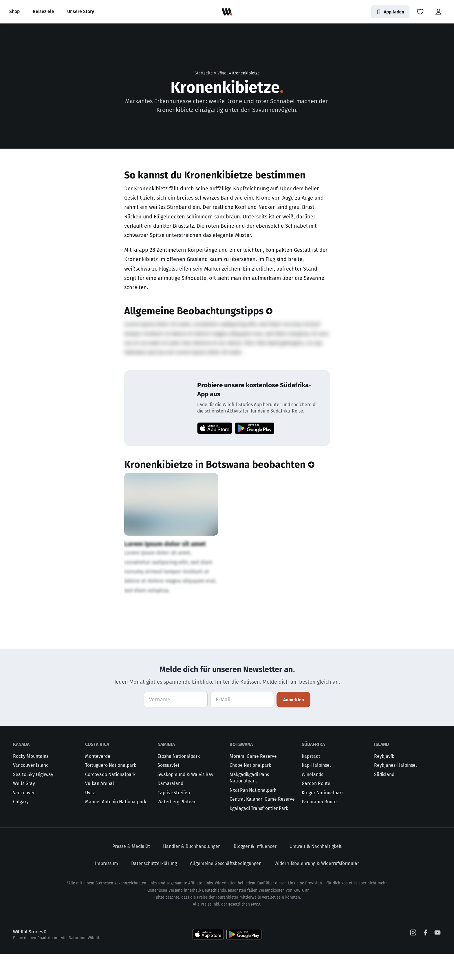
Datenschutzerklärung (154, 889)
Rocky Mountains (31, 782)
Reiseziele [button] (43, 11)
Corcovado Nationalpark (110, 801)
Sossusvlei (168, 791)
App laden (390, 12)
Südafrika (313, 770)
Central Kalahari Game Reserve (262, 825)
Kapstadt (311, 782)
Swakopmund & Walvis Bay (185, 801)
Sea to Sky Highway (33, 801)
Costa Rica (97, 770)
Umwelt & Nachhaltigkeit (316, 872)
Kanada (21, 770)
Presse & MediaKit (131, 872)
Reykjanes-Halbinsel (396, 791)
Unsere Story (81, 11)
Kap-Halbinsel (316, 791)
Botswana (241, 770)
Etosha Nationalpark (179, 782)
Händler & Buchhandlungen (192, 872)
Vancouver (24, 819)
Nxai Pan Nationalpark (253, 816)
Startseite (204, 73)
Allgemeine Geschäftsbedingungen (226, 889)
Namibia (166, 770)
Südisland (384, 801)
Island (381, 770)
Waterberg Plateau (177, 828)
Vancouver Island (31, 791)
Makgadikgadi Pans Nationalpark (249, 804)
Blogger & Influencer (255, 872)
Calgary (21, 828)
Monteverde (98, 782)
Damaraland (170, 810)
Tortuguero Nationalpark (111, 791)
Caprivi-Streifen (174, 819)
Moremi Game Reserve (253, 782)
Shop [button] (14, 11)
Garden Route (316, 810)
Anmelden (294, 726)
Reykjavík (384, 782)
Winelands (312, 801)
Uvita (90, 819)
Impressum (107, 889)
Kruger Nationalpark (323, 819)
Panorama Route (319, 828)
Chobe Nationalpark (250, 791)
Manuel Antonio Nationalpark (116, 828)
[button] (420, 12)
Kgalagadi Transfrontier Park (259, 834)
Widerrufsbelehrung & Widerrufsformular (317, 889)
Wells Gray (24, 810)
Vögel (223, 73)
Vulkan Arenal (100, 810)
